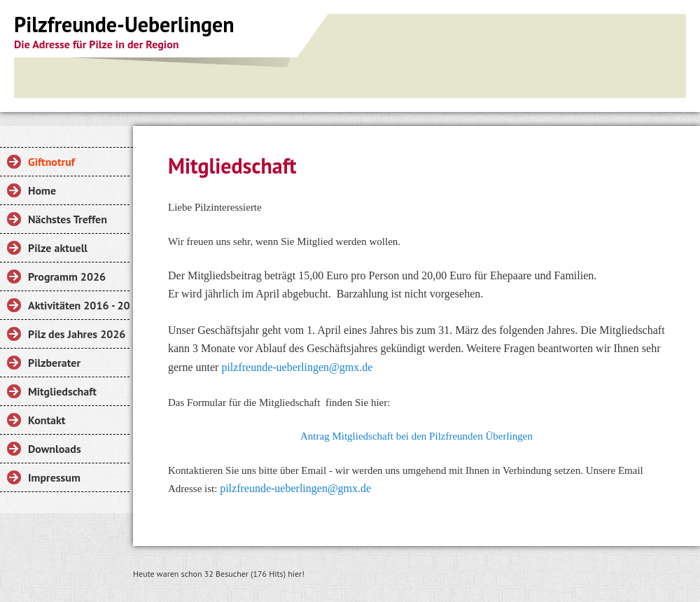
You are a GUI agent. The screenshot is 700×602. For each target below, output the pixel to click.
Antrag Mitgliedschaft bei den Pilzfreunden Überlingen (416, 436)
